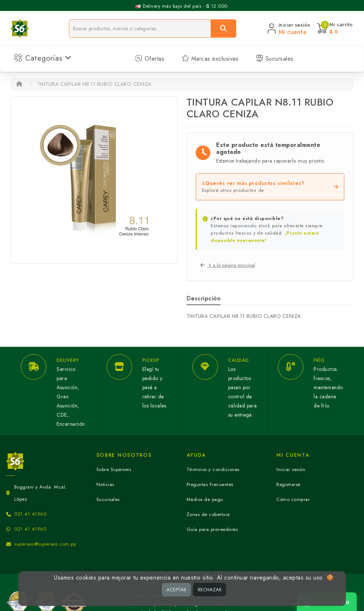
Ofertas (150, 59)
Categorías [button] (43, 58)
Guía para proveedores (212, 529)
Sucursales (275, 59)
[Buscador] (140, 29)
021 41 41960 (30, 514)
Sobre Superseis (114, 469)
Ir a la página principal (228, 265)
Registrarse (288, 484)
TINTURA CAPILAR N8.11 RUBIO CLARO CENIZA (94, 84)
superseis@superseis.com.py (45, 544)
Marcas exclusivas (210, 59)
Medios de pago (205, 499)
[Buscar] (223, 29)
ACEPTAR (176, 590)
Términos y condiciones (213, 469)
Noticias (105, 484)
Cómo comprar (293, 499)
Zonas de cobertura (208, 514)
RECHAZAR (210, 590)
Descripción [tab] (204, 298)
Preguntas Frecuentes (210, 484)
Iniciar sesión (291, 469)
